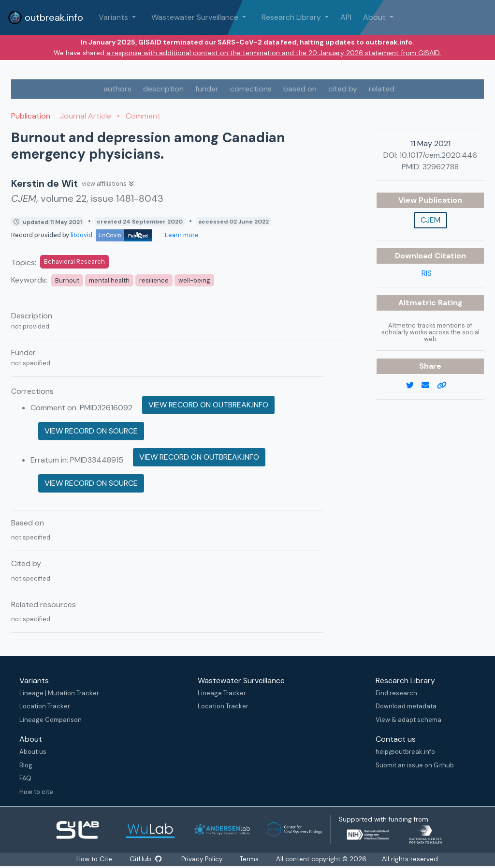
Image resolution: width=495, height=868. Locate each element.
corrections (251, 89)
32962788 (441, 167)
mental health (109, 280)
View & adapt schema (408, 720)
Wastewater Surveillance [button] (196, 17)
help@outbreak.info (405, 752)
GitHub (145, 859)
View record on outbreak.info (208, 405)
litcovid (111, 235)
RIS (427, 273)
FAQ (25, 778)
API (346, 17)
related (382, 89)
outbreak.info (45, 17)
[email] (429, 386)
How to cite (36, 792)
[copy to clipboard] (446, 386)
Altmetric (418, 303)
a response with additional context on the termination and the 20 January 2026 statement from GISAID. (274, 53)
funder (207, 89)
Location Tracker (45, 706)
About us (33, 752)
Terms (252, 859)
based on (300, 89)
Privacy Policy (204, 859)
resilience (154, 280)
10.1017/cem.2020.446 (438, 155)
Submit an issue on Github (415, 765)
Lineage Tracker (222, 693)
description (163, 89)
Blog (26, 765)
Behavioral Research (74, 262)
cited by (343, 89)
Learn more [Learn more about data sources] (181, 235)
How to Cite (93, 859)
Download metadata (406, 706)
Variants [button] (114, 17)
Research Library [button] (292, 17)
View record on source (91, 431)
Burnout (67, 280)
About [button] (375, 17)
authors (117, 89)
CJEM (430, 220)
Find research (396, 693)
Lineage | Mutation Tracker (59, 693)
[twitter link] (414, 386)
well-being (194, 280)
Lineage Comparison (51, 720)
